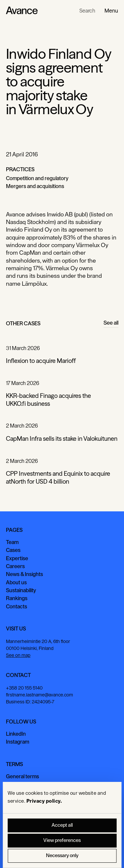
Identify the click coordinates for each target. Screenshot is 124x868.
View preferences (62, 840)
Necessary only (62, 856)
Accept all (62, 825)
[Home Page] (22, 11)
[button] (111, 11)
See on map (18, 655)
